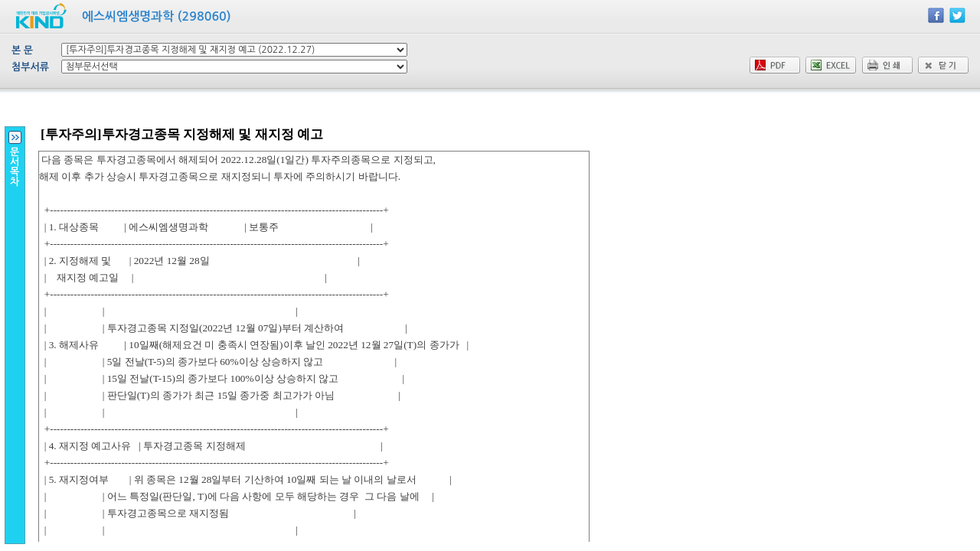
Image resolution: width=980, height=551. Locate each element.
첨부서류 (30, 67)
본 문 (22, 50)
